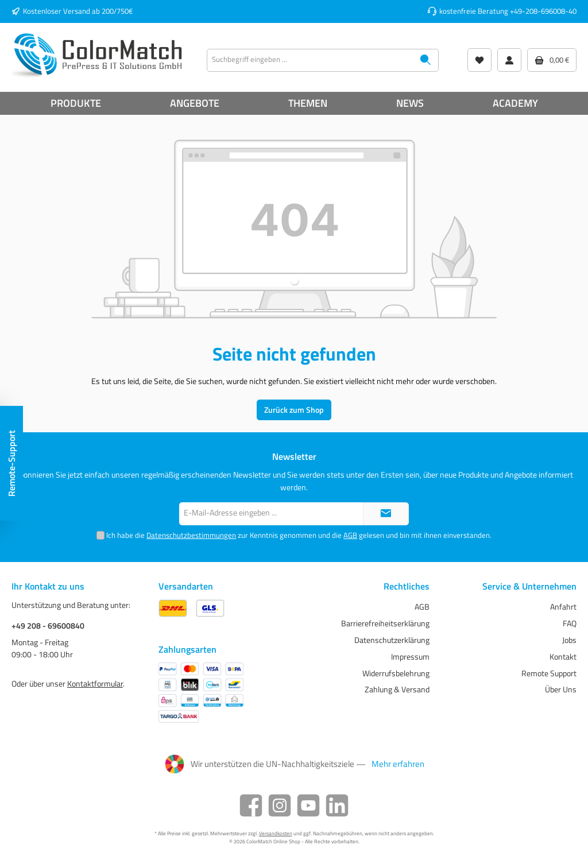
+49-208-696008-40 (543, 11)
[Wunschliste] (479, 60)
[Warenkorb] (552, 60)
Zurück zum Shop (294, 410)
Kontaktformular (95, 684)
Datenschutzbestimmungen (191, 535)
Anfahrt (563, 607)
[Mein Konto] (509, 60)
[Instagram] (280, 805)
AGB (350, 535)
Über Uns (561, 689)
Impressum (410, 657)
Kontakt (563, 657)
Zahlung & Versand (397, 689)
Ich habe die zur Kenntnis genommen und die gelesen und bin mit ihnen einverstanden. (299, 535)
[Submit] (386, 514)
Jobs (569, 640)
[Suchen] (426, 60)
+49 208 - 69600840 (48, 626)
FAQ (570, 623)
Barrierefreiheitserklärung (385, 623)
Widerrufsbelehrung (396, 673)
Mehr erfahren (398, 764)
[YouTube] (308, 805)
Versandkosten (276, 833)
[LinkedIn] (337, 805)
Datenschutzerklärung (392, 640)
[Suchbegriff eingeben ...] (310, 60)
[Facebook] (251, 805)
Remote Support (549, 673)
